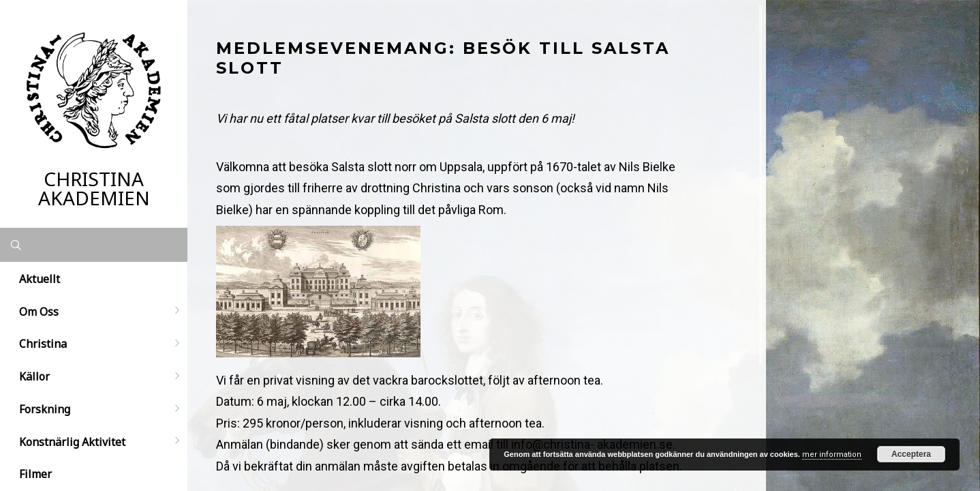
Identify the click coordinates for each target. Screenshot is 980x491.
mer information (832, 455)
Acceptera (911, 454)
